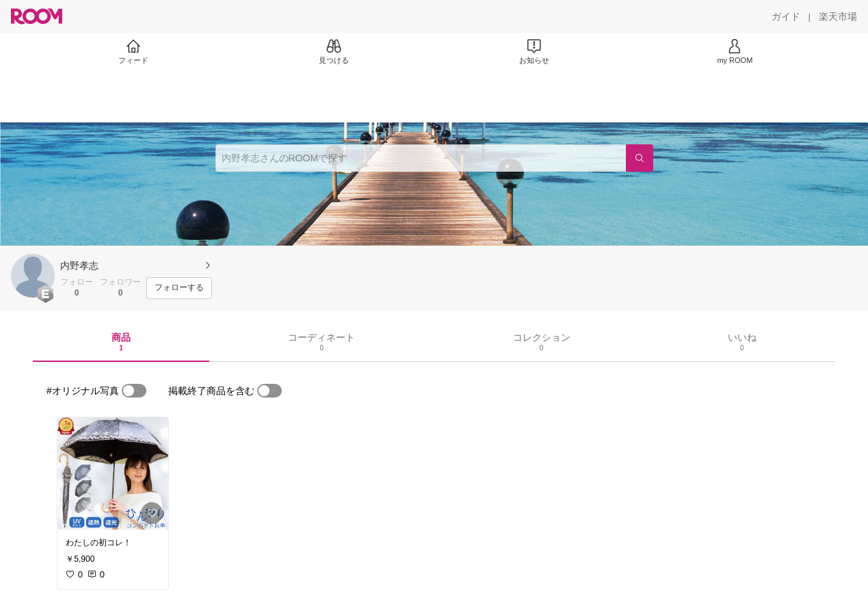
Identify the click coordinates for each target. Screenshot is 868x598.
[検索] (640, 158)
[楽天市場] (838, 16)
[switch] (134, 391)
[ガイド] (786, 16)
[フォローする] (179, 288)
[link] (113, 473)
